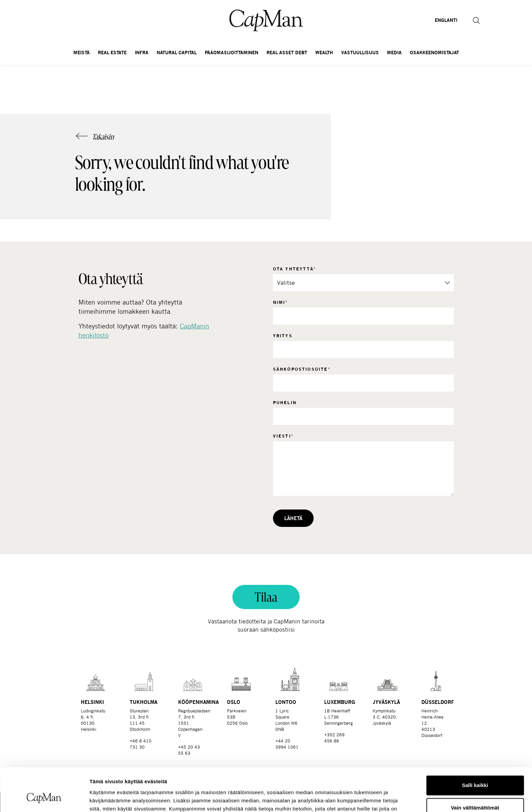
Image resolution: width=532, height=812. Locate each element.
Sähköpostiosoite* (302, 369)
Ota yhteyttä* (295, 269)
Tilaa (266, 597)
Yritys (283, 336)
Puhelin (285, 403)
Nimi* (281, 302)
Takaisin (103, 137)
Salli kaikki (475, 748)
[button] (476, 20)
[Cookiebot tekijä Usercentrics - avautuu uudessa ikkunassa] (44, 799)
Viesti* (283, 436)
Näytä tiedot (104, 799)
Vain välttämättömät (475, 771)
